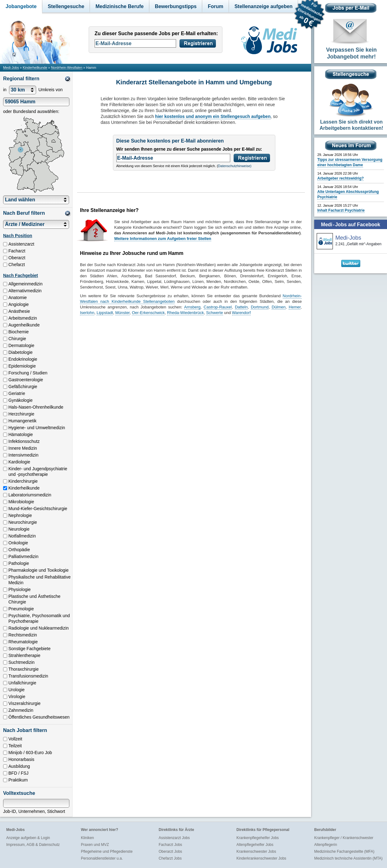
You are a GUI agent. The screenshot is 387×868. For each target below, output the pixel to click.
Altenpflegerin (326, 845)
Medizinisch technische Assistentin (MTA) (348, 858)
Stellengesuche (66, 6)
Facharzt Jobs (170, 845)
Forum (216, 6)
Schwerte (214, 313)
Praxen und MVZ (95, 845)
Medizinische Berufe (120, 6)
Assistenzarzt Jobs (174, 838)
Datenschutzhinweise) (235, 166)
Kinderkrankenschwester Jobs (261, 858)
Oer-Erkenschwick (148, 313)
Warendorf (241, 313)
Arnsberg (192, 307)
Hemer (295, 307)
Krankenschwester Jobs (256, 852)
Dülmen (279, 307)
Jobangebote (21, 6)
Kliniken (87, 838)
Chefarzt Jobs (170, 858)
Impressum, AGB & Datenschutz (33, 845)
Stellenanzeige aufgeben (264, 6)
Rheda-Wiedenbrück (186, 313)
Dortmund (260, 307)
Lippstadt (105, 313)
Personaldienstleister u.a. (102, 858)
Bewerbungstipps (176, 6)
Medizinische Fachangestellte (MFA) (344, 852)
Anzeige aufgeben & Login (28, 838)
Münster (122, 313)
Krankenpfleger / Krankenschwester (344, 838)
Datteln (241, 307)
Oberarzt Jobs (170, 852)
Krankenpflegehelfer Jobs (258, 838)
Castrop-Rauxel (218, 307)
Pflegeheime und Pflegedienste (107, 852)
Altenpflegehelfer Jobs (255, 845)
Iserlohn (87, 313)
